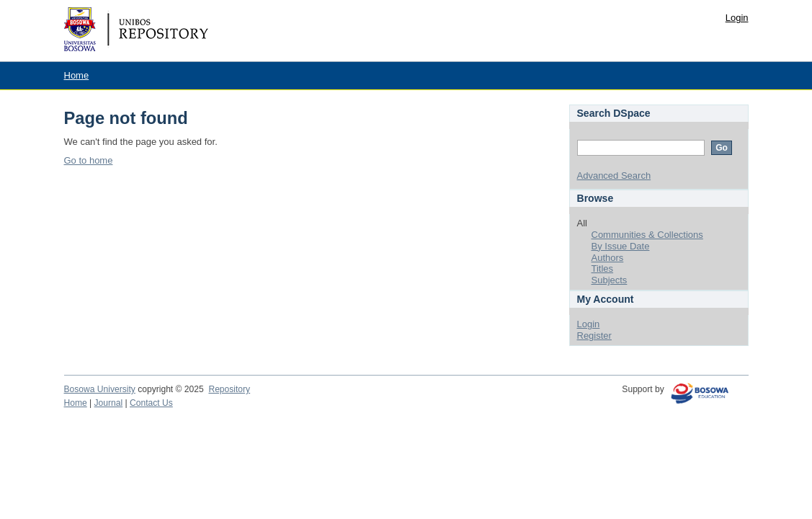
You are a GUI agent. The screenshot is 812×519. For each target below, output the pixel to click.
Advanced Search (614, 176)
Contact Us (151, 403)
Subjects (610, 280)
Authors (608, 258)
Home (77, 75)
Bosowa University (100, 389)
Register (594, 336)
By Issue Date (621, 246)
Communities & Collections (647, 235)
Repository (229, 389)
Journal (109, 403)
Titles (603, 269)
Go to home (89, 160)
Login (737, 18)
